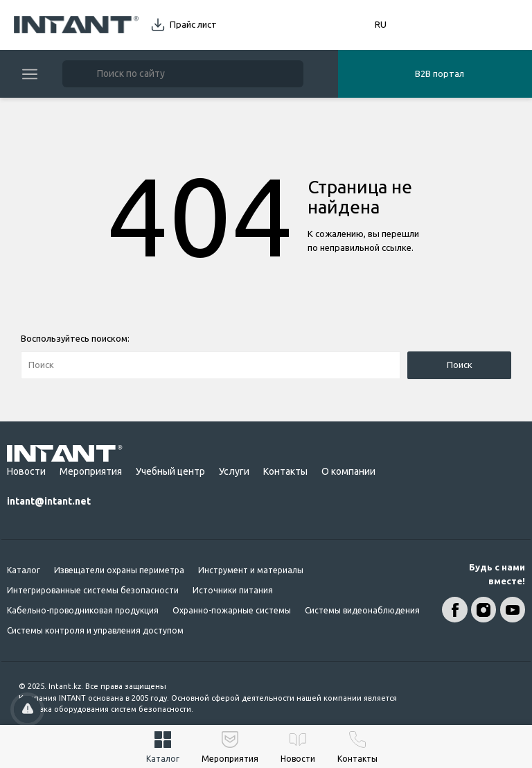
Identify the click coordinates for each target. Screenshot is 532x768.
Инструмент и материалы (251, 570)
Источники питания (233, 590)
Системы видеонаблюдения (362, 610)
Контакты (285, 471)
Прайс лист (193, 24)
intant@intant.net (49, 501)
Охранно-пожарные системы (232, 610)
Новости (26, 471)
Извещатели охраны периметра (119, 570)
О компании (348, 471)
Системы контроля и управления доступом (95, 630)
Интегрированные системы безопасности (93, 590)
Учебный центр (170, 471)
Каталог (24, 570)
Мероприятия (91, 471)
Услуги (234, 471)
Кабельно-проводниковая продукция (83, 610)
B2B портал (440, 73)
